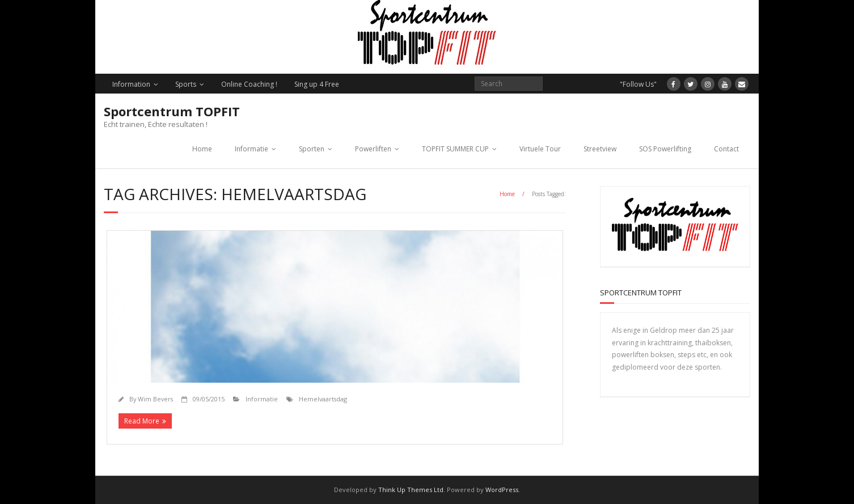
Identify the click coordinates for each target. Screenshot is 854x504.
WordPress (502, 490)
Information (131, 84)
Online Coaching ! (249, 84)
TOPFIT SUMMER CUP (455, 149)
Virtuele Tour (540, 149)
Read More (142, 421)
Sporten (312, 149)
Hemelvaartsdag (323, 399)
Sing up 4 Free (317, 84)
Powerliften (373, 149)
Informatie (251, 149)
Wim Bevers (155, 399)
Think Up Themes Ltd (411, 490)
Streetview (600, 149)
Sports (186, 84)
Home (202, 149)
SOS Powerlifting (665, 149)
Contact (726, 149)
